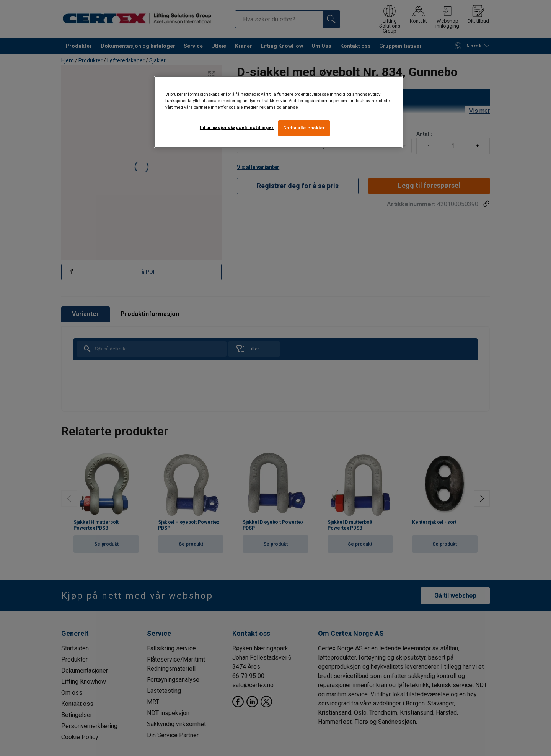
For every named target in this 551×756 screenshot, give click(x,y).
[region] (278, 112)
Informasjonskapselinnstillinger (237, 127)
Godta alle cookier (304, 128)
